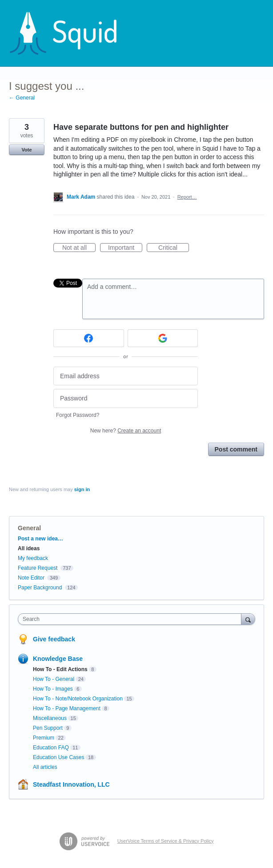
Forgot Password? (78, 415)
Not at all (79, 248)
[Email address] (126, 376)
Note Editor (31, 578)
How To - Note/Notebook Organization (78, 699)
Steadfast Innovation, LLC (71, 784)
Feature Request (38, 568)
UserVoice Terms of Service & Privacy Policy (166, 841)
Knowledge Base (58, 659)
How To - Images (53, 689)
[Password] (126, 398)
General (29, 528)
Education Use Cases (58, 757)
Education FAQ (51, 748)
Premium (44, 738)
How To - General (54, 679)
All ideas (29, 548)
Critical (174, 248)
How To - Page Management (67, 708)
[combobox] (132, 619)
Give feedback (54, 639)
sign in (82, 489)
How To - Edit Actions (60, 669)
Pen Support (48, 728)
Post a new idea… (40, 539)
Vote (26, 150)
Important (125, 248)
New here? (126, 431)
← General (22, 98)
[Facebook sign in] (89, 338)
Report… (187, 197)
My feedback (33, 558)
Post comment (236, 449)
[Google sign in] (163, 338)
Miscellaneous (50, 718)
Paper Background (40, 588)
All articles (45, 767)
